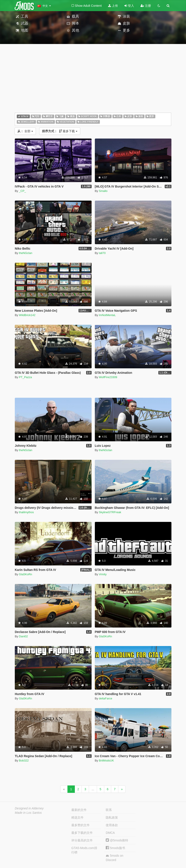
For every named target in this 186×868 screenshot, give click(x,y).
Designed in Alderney (29, 808)
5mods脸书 (115, 848)
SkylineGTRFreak (110, 512)
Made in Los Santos (28, 813)
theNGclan (26, 253)
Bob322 (24, 761)
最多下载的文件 (82, 833)
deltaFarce (105, 698)
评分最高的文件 (82, 840)
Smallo (103, 191)
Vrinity (103, 574)
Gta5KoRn (26, 574)
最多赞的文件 (80, 825)
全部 (25, 131)
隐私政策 (112, 817)
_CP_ (23, 191)
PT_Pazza (25, 377)
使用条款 (112, 825)
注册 (146, 6)
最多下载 (60, 131)
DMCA (110, 833)
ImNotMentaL (107, 315)
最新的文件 (79, 810)
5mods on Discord (114, 858)
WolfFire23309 (108, 377)
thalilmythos (26, 512)
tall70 (102, 253)
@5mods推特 (117, 840)
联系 (109, 810)
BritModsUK (106, 761)
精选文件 (77, 817)
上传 (113, 6)
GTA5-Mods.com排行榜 (84, 850)
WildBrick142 (27, 315)
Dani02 (23, 636)
